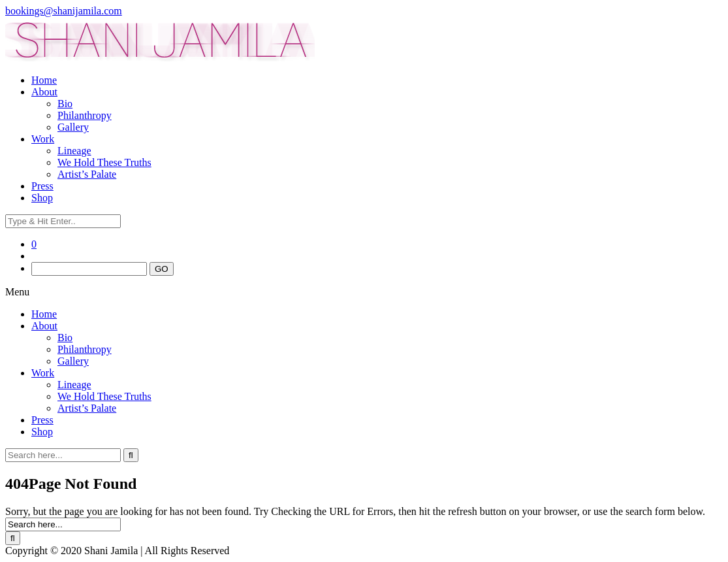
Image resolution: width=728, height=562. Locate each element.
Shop (42, 198)
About (44, 92)
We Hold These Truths (104, 162)
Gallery (73, 127)
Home (44, 80)
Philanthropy (85, 115)
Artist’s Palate (87, 174)
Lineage (74, 151)
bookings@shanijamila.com (64, 11)
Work (43, 139)
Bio (65, 104)
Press (42, 186)
